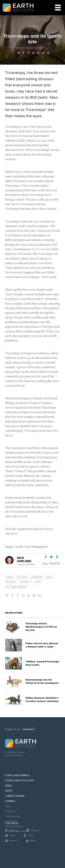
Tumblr (29, 836)
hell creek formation (16, 587)
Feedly (31, 841)
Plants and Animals (17, 775)
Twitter (10, 836)
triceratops (37, 577)
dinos (49, 577)
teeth (38, 582)
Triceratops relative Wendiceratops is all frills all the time (41, 627)
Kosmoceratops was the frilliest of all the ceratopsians (42, 681)
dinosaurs (11, 582)
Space (9, 786)
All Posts (51, 564)
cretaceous (26, 582)
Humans (10, 801)
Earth (9, 791)
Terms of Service (13, 816)
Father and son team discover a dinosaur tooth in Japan (42, 645)
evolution (22, 577)
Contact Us (10, 811)
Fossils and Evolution (19, 781)
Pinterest (11, 841)
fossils (9, 577)
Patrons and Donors (14, 826)
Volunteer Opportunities (16, 831)
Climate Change (15, 796)
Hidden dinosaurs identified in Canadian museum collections (42, 700)
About (8, 806)
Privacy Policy (11, 821)
